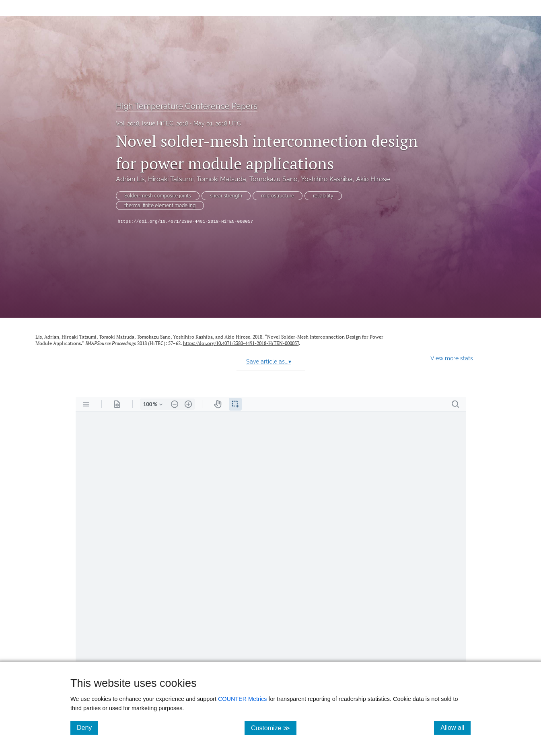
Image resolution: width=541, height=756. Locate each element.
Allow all (456, 727)
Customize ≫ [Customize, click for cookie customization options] (274, 728)
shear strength (226, 196)
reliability (323, 196)
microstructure (278, 196)
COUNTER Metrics (243, 699)
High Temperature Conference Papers (187, 106)
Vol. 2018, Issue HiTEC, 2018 (152, 123)
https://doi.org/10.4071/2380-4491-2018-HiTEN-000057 (186, 222)
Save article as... (269, 362)
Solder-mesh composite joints (158, 196)
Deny (87, 727)
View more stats (452, 358)
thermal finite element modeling (160, 205)
